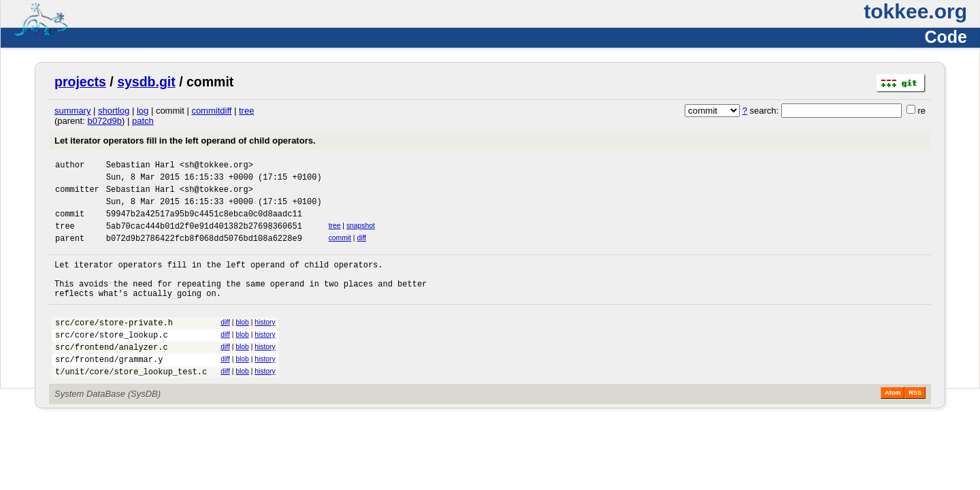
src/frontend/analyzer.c (112, 375)
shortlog (114, 111)
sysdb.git (146, 82)
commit (340, 250)
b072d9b (104, 121)
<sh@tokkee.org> (216, 166)
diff (361, 250)
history (265, 345)
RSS (915, 425)
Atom (893, 425)
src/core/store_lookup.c (112, 361)
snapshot (361, 236)
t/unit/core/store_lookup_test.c (131, 404)
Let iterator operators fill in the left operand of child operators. (185, 141)
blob (242, 345)
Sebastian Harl (141, 166)
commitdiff (211, 111)
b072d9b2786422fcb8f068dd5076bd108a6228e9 (204, 252)
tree (246, 111)
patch (143, 121)
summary (72, 111)
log (143, 111)
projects (80, 82)
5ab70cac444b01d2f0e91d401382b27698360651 (204, 238)
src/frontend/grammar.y (109, 390)
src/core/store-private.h (114, 347)
